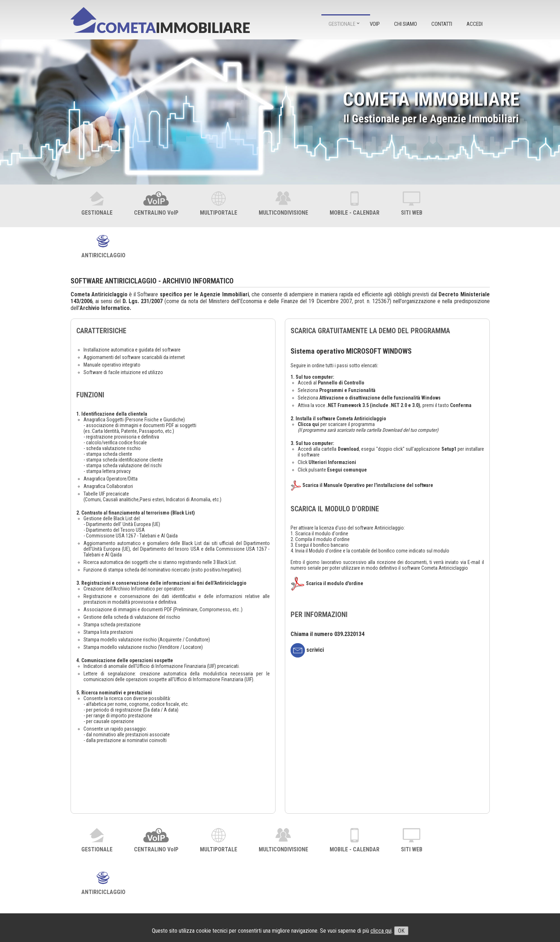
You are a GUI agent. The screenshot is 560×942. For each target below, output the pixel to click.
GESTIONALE (342, 24)
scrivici (307, 650)
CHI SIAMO (406, 24)
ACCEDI (475, 24)
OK (401, 931)
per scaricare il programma (336, 424)
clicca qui (381, 931)
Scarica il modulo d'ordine (335, 583)
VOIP (375, 24)
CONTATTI (442, 24)
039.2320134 (349, 634)
